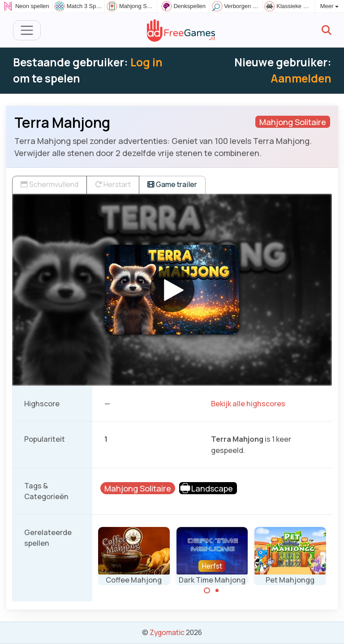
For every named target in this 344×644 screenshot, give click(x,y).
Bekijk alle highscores (248, 404)
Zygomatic (167, 632)
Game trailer (172, 184)
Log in (146, 62)
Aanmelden (301, 78)
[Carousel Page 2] (217, 591)
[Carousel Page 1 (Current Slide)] (207, 591)
